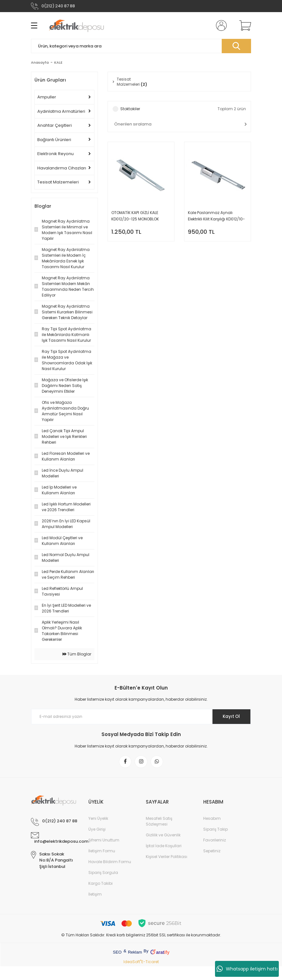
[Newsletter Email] (141, 717)
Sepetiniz (212, 852)
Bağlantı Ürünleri (54, 140)
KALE (58, 62)
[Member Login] (220, 25)
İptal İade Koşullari (164, 847)
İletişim (95, 895)
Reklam (135, 953)
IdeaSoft (132, 963)
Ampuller (47, 97)
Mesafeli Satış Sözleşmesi (159, 822)
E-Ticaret (150, 963)
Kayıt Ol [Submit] (230, 717)
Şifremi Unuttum (104, 841)
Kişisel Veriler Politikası (167, 858)
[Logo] (76, 25)
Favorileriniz (215, 841)
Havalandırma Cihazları (62, 168)
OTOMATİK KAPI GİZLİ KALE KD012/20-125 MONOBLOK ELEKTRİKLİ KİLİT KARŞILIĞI (135, 217)
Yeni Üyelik (98, 819)
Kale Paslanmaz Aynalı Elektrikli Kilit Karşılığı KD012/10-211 (216, 217)
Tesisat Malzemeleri (58, 182)
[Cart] (244, 25)
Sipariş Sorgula (103, 873)
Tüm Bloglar (77, 654)
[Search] (141, 46)
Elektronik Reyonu (56, 154)
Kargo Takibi (100, 884)
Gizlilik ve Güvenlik (163, 836)
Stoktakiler (130, 109)
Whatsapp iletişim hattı (247, 969)
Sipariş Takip (215, 830)
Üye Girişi (97, 830)
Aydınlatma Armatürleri (61, 111)
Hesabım (212, 819)
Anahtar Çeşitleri (55, 125)
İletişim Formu (102, 852)
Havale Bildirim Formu (110, 863)
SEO (117, 953)
